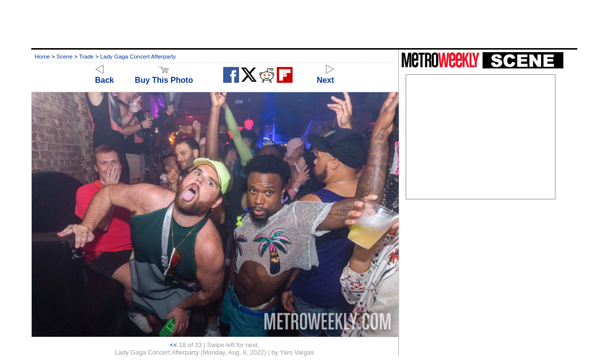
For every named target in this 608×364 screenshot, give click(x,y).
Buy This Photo (164, 76)
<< (173, 345)
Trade (86, 57)
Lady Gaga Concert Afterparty (138, 57)
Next (326, 76)
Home (42, 57)
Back (105, 76)
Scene (65, 57)
